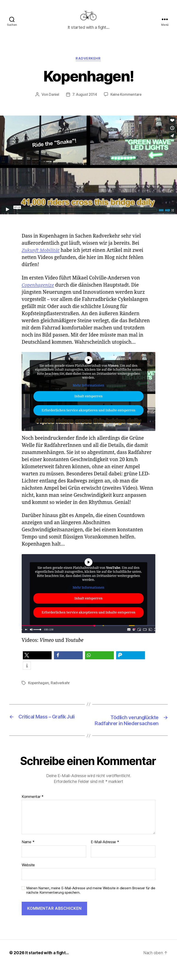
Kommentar (33, 811)
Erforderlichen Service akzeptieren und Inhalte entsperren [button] (88, 418)
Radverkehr (89, 66)
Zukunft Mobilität (41, 258)
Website (28, 879)
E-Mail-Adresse (105, 857)
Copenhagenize (39, 292)
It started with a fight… (47, 967)
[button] (37, 663)
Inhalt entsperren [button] (88, 404)
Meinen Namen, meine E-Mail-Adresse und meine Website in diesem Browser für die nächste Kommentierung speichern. (91, 905)
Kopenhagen (39, 690)
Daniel (53, 102)
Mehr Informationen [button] (88, 393)
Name (28, 857)
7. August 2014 (84, 102)
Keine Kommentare (126, 102)
